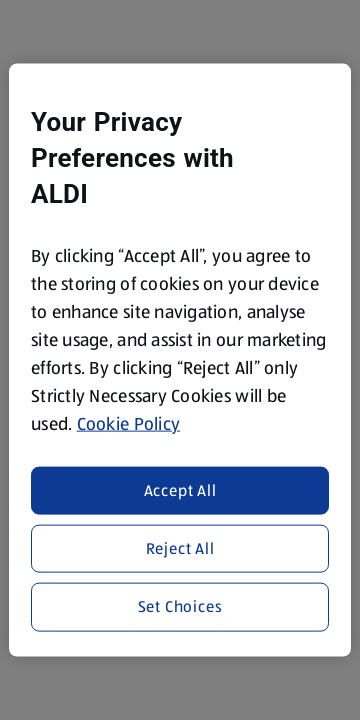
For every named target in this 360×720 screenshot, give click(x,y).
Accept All (180, 489)
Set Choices (180, 606)
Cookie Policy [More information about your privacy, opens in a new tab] (129, 424)
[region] (180, 360)
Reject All (180, 548)
